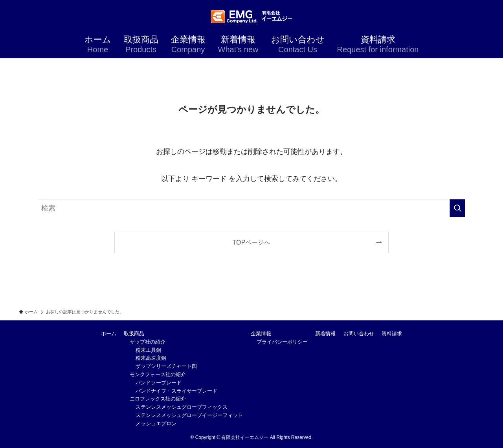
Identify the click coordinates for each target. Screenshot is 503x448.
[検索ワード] (251, 208)
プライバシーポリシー (282, 342)
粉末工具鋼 (148, 350)
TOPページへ (252, 242)
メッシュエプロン (156, 423)
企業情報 (261, 334)
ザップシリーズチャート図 (166, 366)
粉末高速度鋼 (151, 358)
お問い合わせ (359, 334)
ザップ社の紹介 (148, 342)
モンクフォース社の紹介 (158, 374)
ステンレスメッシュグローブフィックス (182, 407)
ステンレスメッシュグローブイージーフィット (189, 415)
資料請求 (392, 334)
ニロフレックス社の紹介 (158, 399)
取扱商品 (134, 334)
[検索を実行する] (457, 208)
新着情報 (325, 334)
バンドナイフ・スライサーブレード (176, 391)
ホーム (109, 334)
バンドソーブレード (159, 383)
